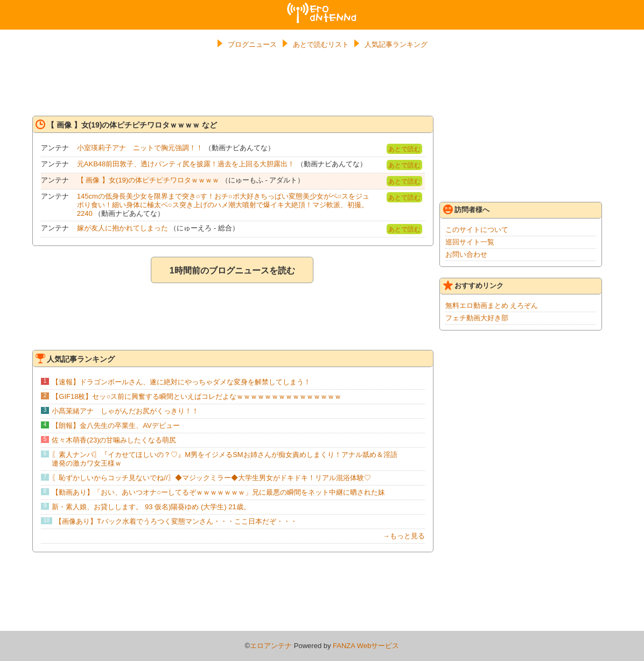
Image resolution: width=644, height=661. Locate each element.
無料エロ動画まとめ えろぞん (492, 305)
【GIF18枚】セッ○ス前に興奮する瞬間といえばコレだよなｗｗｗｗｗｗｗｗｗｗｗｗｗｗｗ (197, 396)
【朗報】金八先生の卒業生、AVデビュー (115, 426)
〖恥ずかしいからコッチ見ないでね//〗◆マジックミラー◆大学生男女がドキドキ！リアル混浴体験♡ (211, 478)
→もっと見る (404, 536)
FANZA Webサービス (366, 646)
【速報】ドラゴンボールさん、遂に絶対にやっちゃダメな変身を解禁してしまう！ (181, 382)
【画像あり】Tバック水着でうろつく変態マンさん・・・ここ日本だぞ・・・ (176, 521)
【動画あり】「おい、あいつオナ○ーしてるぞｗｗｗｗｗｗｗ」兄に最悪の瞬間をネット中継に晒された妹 (218, 492)
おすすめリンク (473, 285)
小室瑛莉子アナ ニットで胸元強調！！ (140, 148)
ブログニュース (252, 44)
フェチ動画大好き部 (477, 318)
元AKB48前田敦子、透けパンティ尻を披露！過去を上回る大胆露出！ (186, 164)
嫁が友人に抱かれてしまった (122, 228)
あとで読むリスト (321, 44)
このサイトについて (477, 230)
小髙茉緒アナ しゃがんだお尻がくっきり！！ (125, 411)
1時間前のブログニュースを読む (232, 270)
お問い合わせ (466, 254)
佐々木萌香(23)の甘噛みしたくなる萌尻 (114, 440)
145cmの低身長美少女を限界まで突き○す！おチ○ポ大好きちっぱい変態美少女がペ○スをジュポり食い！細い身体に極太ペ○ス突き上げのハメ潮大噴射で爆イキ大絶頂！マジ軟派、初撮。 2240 (223, 205)
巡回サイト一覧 (470, 242)
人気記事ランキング (396, 44)
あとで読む (404, 149)
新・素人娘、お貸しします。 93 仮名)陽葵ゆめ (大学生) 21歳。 (151, 507)
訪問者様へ (466, 209)
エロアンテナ (322, 7)
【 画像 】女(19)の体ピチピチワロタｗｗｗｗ (148, 180)
